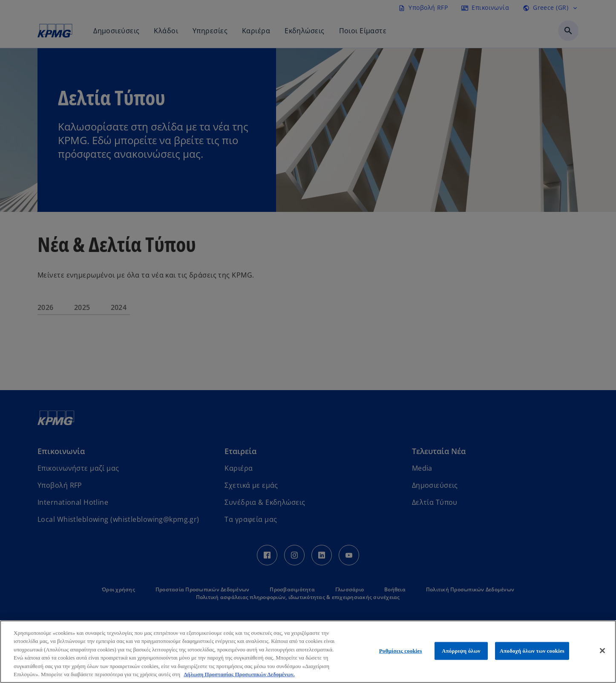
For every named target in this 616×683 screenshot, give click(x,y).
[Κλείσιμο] (602, 651)
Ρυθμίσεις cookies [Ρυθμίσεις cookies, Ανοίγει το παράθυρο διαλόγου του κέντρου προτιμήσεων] (401, 651)
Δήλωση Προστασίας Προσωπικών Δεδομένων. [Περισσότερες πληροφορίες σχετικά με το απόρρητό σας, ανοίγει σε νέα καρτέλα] (239, 674)
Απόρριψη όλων (461, 651)
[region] (308, 652)
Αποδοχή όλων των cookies (532, 651)
